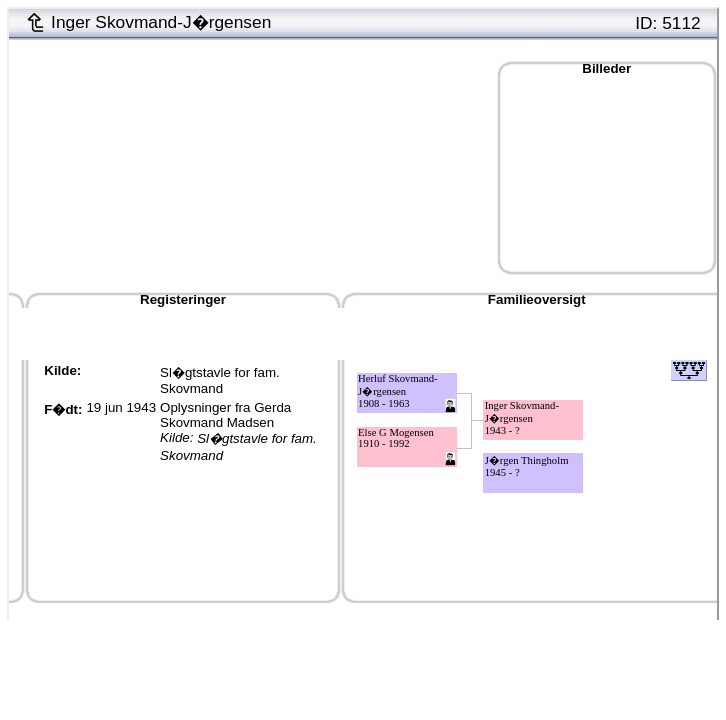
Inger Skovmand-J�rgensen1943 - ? (522, 418)
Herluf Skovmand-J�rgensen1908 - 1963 (398, 391)
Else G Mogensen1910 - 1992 (396, 438)
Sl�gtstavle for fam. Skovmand (220, 380)
